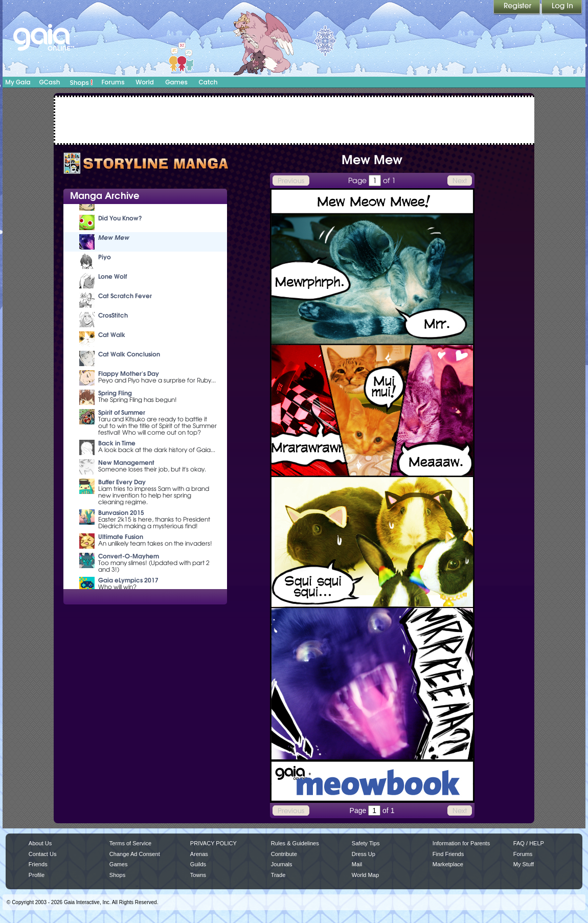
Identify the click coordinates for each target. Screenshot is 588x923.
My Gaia (18, 82)
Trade (278, 875)
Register (517, 8)
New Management (126, 463)
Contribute (284, 854)
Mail (357, 864)
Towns (198, 875)
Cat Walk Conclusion (129, 354)
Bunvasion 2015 (121, 513)
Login (562, 8)
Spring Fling (115, 393)
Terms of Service (130, 843)
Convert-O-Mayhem (129, 556)
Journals (282, 864)
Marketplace (448, 864)
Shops (82, 82)
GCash (50, 82)
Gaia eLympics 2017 (128, 580)
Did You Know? (120, 218)
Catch (208, 82)
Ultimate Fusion (121, 537)
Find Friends (448, 854)
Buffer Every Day (122, 482)
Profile (37, 875)
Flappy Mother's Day (129, 374)
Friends (38, 864)
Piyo (105, 257)
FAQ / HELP (529, 843)
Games (176, 82)
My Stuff (524, 864)
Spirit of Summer (122, 412)
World (145, 82)
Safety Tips (366, 843)
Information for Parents (461, 843)
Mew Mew (114, 238)
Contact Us (43, 854)
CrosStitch (113, 315)
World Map (365, 875)
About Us (40, 843)
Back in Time (117, 443)
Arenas (199, 854)
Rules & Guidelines (295, 843)
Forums (113, 82)
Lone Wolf (112, 276)
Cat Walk (112, 335)
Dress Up (364, 854)
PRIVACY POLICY (213, 843)
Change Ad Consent (135, 854)
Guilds (198, 864)
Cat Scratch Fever (125, 296)
